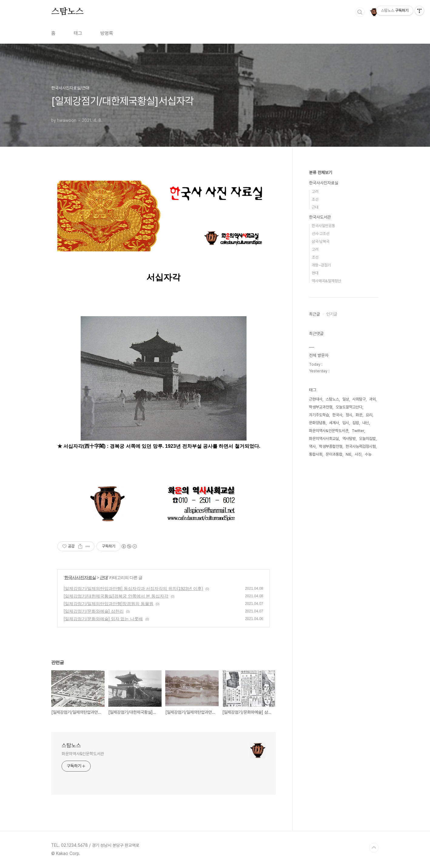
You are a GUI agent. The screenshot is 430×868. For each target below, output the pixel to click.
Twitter (358, 431)
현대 (315, 273)
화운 (359, 415)
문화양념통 (317, 423)
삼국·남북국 (321, 241)
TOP (374, 848)
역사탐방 (349, 439)
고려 (315, 191)
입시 (346, 423)
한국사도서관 (320, 217)
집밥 (356, 423)
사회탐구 (359, 399)
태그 (78, 33)
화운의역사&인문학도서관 (83, 754)
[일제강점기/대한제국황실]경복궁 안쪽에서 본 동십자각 (116, 596)
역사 (312, 446)
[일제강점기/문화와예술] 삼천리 (94, 611)
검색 (360, 12)
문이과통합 (334, 454)
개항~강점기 (321, 265)
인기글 (332, 314)
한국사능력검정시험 (361, 446)
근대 (104, 578)
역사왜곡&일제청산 (326, 281)
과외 (372, 399)
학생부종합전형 (331, 446)
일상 (346, 399)
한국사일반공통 (323, 226)
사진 (358, 454)
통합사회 (316, 454)
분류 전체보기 (321, 173)
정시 (349, 415)
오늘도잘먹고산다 (349, 407)
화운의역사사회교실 (324, 439)
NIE (349, 454)
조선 (315, 199)
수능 (368, 454)
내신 (366, 423)
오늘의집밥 (367, 439)
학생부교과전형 (321, 407)
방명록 (107, 33)
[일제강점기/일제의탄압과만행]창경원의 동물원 (109, 604)
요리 (369, 415)
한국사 (337, 415)
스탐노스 (67, 12)
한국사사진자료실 (80, 578)
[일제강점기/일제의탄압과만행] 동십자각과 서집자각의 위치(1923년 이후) (133, 588)
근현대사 (316, 399)
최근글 (314, 314)
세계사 (334, 423)
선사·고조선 (321, 234)
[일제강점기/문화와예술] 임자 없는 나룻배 (103, 619)
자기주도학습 (319, 415)
